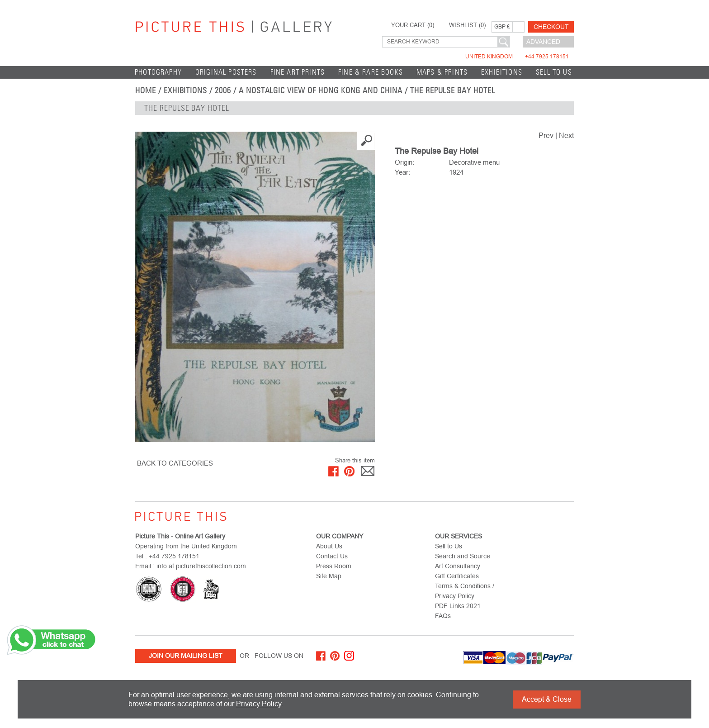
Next (566, 136)
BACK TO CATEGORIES (175, 463)
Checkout (551, 27)
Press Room (334, 566)
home (146, 90)
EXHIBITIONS (502, 72)
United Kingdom (517, 57)
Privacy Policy (259, 704)
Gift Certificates (457, 576)
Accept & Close (547, 699)
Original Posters (226, 72)
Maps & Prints (442, 72)
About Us (329, 546)
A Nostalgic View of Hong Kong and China (321, 90)
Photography (158, 72)
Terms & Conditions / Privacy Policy (465, 591)
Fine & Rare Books (371, 72)
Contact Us (332, 556)
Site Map (329, 576)
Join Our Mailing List (186, 656)
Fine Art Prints (298, 72)
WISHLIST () (467, 25)
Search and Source (463, 556)
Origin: (404, 162)
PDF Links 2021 (458, 606)
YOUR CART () (413, 25)
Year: (402, 172)
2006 (223, 90)
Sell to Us (554, 72)
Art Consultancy (458, 566)
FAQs (443, 616)
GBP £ (502, 27)
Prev (546, 136)
